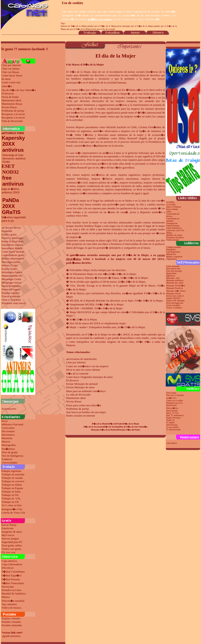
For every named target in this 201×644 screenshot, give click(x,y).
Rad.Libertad (172, 411)
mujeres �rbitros (102, 179)
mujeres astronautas (127, 179)
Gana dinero (172, 443)
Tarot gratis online (12, 545)
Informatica (8, 435)
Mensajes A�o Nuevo (176, 291)
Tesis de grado (10, 452)
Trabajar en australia (13, 474)
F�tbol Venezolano (13, 583)
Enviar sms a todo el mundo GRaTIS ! (175, 297)
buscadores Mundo (12, 248)
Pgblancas (171, 276)
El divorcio (8, 93)
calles (169, 211)
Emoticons (8, 528)
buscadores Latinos (12, 245)
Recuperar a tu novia (13, 114)
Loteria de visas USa (175, 230)
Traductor (7, 459)
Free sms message (174, 271)
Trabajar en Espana (12, 488)
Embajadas (171, 249)
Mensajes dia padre (175, 283)
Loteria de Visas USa (13, 513)
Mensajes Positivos (175, 288)
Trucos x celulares (174, 308)
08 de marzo (73, 94)
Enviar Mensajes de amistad (82, 384)
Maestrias (7, 438)
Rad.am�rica (172, 408)
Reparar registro (11, 293)
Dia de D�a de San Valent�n (19, 90)
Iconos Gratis (9, 269)
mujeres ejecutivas (93, 189)
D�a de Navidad (112, 427)
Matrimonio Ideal (11, 100)
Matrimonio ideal (76, 398)
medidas (170, 221)
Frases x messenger (12, 238)
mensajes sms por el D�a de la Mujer (124, 255)
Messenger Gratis (11, 279)
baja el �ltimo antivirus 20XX (10, 191)
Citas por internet (11, 65)
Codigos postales (174, 247)
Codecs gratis (9, 234)
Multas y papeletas (174, 257)
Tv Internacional (173, 430)
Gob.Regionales (173, 252)
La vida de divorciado (78, 395)
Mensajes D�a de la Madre (104, 430)
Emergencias (172, 223)
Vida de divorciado (12, 121)
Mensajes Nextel (174, 293)
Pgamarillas (171, 273)
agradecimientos (11, 636)
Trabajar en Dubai (12, 485)
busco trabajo (172, 209)
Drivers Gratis (9, 265)
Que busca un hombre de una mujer (86, 412)
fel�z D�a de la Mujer (122, 274)
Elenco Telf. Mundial (176, 301)
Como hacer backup (13, 252)
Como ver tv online (175, 401)
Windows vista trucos (14, 303)
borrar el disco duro (12, 241)
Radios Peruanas (174, 418)
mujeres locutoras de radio (126, 186)
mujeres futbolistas (77, 179)
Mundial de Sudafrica (14, 593)
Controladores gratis (13, 255)
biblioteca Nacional (12, 424)
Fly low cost (8, 552)
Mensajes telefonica (175, 280)
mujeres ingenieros (129, 175)
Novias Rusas (9, 107)
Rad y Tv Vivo (173, 413)
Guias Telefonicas (174, 228)
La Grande (171, 204)
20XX (8, 206)
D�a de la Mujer (80, 72)
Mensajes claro (173, 278)
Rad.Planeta (172, 405)
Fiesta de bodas (10, 97)
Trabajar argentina (11, 471)
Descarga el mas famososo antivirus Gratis (13, 158)
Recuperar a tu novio (13, 117)
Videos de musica (11, 608)
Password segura (11, 289)
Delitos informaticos (13, 258)
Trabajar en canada (12, 478)
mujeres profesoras (153, 175)
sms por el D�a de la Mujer (78, 29)
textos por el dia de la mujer (103, 29)
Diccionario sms (173, 269)
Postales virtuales (11, 622)
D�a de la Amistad (77, 374)
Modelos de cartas (174, 235)
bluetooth (7, 231)
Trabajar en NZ (10, 495)
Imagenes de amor (12, 532)
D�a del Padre (116, 424)
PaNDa (11, 200)
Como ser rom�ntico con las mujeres (87, 366)
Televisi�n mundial (13, 601)
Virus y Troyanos (11, 300)
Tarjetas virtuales (11, 618)
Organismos (172, 259)
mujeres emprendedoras (118, 189)
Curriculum (8, 428)
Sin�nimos (8, 449)
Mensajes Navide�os (176, 286)
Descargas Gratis (11, 262)
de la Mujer (79, 289)
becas (5, 421)
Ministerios (171, 254)
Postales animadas (12, 625)
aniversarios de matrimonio (81, 359)
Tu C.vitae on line (11, 505)
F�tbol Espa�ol (11, 575)
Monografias (9, 445)
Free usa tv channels (175, 395)
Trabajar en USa (11, 498)
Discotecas (8, 568)
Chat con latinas (11, 69)
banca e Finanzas (174, 207)
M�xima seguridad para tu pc (13, 219)
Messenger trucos (11, 283)
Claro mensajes (173, 266)
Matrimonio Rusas (12, 104)
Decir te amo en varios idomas (83, 370)
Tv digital (170, 422)
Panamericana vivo (175, 403)
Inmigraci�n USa (12, 509)
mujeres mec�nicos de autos (99, 175)
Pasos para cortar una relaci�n (84, 405)
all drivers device (11, 228)
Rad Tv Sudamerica (175, 415)
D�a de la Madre (100, 424)
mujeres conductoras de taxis (94, 186)
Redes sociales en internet (81, 416)
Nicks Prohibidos (11, 286)
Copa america (9, 561)
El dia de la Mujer (116, 56)
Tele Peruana (172, 425)
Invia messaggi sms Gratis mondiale (174, 304)
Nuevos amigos (10, 539)
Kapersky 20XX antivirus (13, 144)
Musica (6, 597)
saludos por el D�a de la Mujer (102, 26)
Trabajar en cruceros (13, 481)
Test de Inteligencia (12, 456)
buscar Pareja (9, 525)
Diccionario (8, 431)
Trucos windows (11, 296)
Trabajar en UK (10, 502)
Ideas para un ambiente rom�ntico (86, 391)
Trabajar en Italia (11, 492)
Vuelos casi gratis (11, 549)
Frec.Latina (171, 393)
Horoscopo (8, 587)
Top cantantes (9, 604)
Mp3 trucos (8, 535)
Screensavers (9, 409)
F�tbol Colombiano (13, 572)
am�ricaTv (172, 398)
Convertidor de (173, 219)
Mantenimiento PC (12, 276)
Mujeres (80, 127)
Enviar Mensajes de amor (80, 387)
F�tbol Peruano (11, 579)
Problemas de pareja (13, 111)
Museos (6, 442)
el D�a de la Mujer (96, 334)
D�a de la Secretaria (93, 427)
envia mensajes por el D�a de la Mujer (135, 26)
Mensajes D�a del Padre (129, 430)
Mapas (169, 233)
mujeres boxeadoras (131, 183)
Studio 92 (171, 420)
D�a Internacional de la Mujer (109, 94)
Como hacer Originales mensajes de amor (89, 377)
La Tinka (170, 202)
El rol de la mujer (76, 201)
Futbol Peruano (173, 226)
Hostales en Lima (11, 590)
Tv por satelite (172, 427)
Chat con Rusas (10, 72)
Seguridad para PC (12, 542)
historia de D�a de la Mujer (74, 26)
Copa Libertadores (12, 564)
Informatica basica (12, 272)
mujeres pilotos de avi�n (104, 183)
